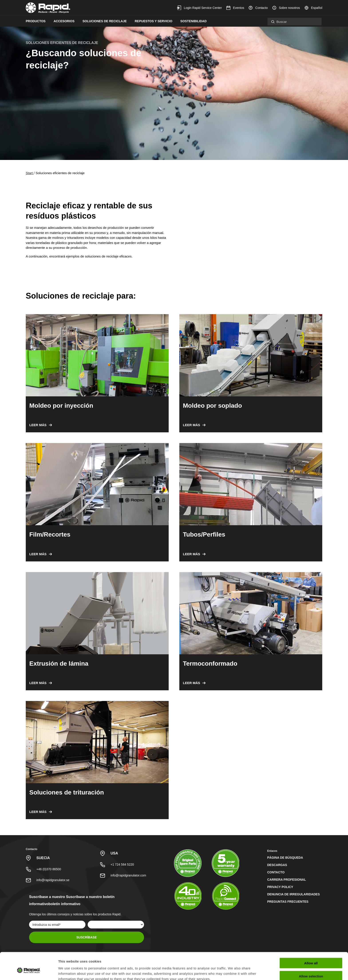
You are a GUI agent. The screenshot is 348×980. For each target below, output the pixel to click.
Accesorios (64, 21)
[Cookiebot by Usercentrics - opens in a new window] (29, 971)
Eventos (235, 8)
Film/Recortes (50, 534)
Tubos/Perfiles (204, 534)
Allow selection (311, 954)
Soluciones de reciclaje (105, 21)
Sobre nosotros (286, 8)
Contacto (258, 8)
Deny (311, 967)
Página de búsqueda (285, 858)
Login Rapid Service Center (199, 8)
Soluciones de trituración (67, 792)
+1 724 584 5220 (122, 864)
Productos (36, 21)
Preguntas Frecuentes (288, 902)
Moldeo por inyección (61, 406)
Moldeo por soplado (212, 406)
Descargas (277, 865)
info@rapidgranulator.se (53, 880)
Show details (233, 971)
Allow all (311, 941)
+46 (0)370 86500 (49, 869)
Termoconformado (210, 664)
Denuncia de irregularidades (294, 894)
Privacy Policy (280, 887)
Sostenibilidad (194, 21)
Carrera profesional (287, 880)
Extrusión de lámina (59, 664)
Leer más (38, 425)
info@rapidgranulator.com (128, 875)
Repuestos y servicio (153, 21)
